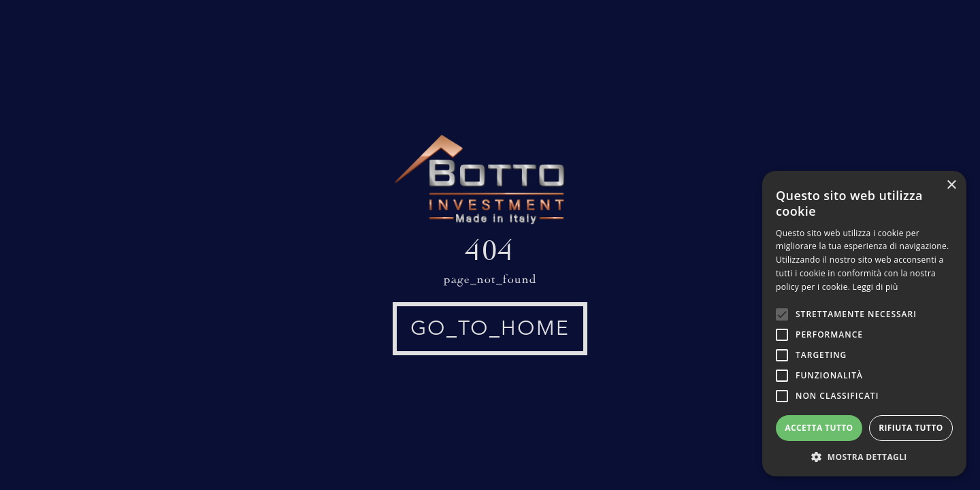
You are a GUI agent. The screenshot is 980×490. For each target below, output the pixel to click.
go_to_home (490, 328)
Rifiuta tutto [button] (911, 428)
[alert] (864, 324)
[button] (864, 456)
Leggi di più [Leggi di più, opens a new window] (876, 287)
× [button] (951, 185)
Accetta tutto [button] (819, 428)
